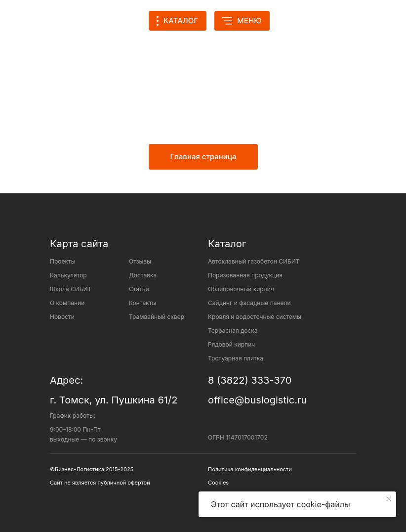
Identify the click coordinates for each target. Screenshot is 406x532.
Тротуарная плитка (236, 358)
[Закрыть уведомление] (389, 499)
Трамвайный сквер (157, 317)
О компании (67, 303)
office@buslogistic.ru (257, 400)
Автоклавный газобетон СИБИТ (254, 261)
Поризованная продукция (245, 275)
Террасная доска (233, 331)
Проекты (63, 261)
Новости (62, 317)
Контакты (142, 303)
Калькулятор (68, 275)
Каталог (227, 244)
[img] (295, 21)
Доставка (143, 275)
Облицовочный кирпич (241, 289)
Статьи (139, 289)
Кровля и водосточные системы (255, 317)
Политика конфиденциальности (250, 469)
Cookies (218, 483)
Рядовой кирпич (231, 344)
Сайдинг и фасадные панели (249, 303)
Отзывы (140, 261)
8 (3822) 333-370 (250, 380)
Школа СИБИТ (71, 289)
